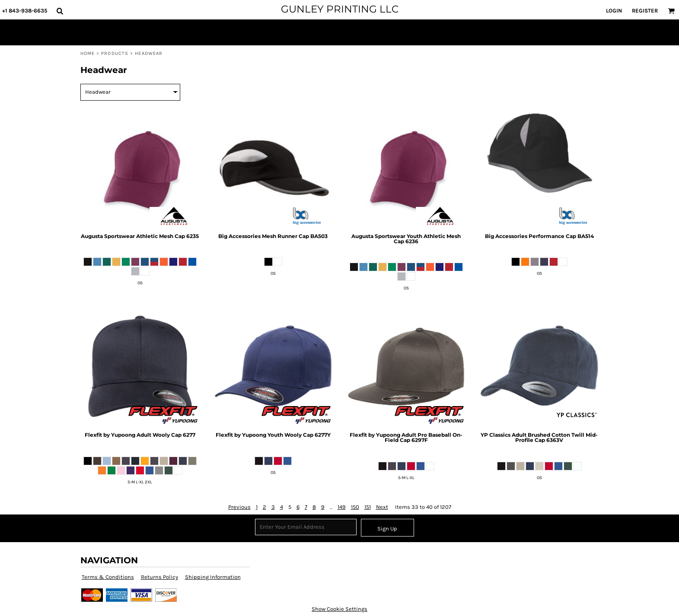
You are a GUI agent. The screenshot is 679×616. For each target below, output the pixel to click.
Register (645, 11)
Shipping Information (213, 577)
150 (355, 507)
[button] (60, 11)
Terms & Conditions (108, 577)
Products (115, 53)
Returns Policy (159, 577)
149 (342, 507)
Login (614, 11)
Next (382, 507)
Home (88, 53)
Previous (239, 507)
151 (368, 507)
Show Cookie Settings (339, 609)
